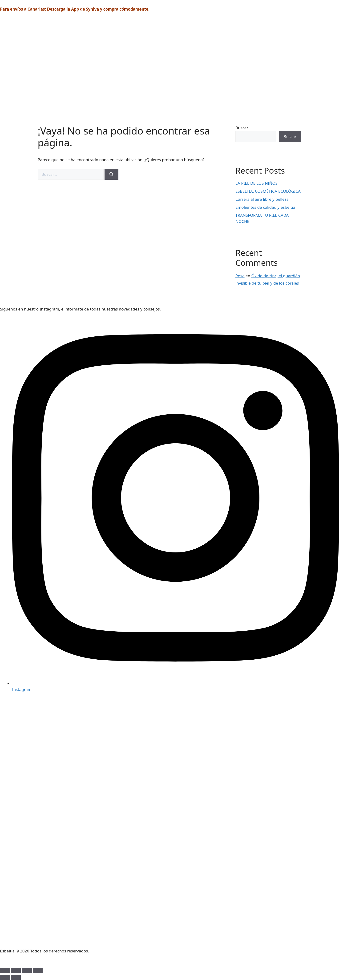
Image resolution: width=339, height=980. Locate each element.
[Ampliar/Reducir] (5, 970)
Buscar (242, 128)
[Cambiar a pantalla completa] (16, 970)
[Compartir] (27, 970)
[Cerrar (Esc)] (38, 970)
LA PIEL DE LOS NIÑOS (256, 183)
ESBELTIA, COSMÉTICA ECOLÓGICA (268, 191)
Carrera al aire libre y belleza (262, 199)
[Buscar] (111, 174)
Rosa (240, 276)
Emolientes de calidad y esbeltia (265, 207)
